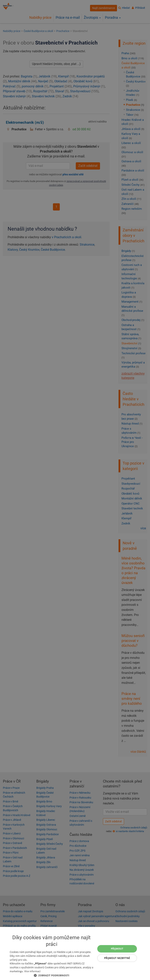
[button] (52, 975)
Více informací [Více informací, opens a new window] (32, 971)
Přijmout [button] (117, 949)
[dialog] (75, 953)
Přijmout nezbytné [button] (117, 958)
